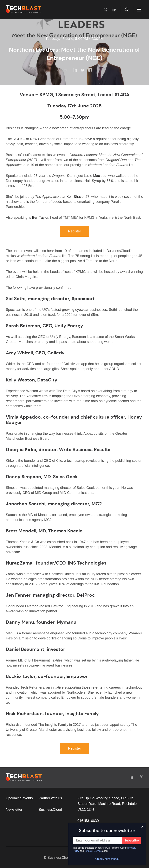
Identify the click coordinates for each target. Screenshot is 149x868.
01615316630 (88, 821)
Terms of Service (93, 851)
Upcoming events (19, 798)
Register (74, 231)
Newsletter (14, 810)
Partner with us (50, 798)
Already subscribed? (107, 859)
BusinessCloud (50, 810)
